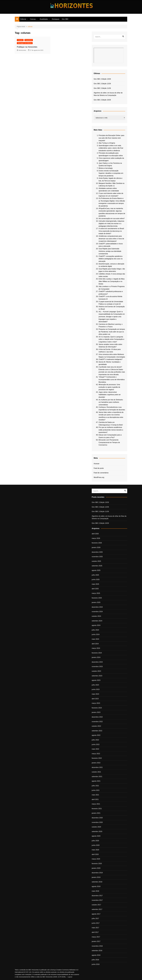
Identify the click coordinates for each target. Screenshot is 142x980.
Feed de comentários (101, 473)
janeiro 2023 (96, 712)
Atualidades (44, 19)
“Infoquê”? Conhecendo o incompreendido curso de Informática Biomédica (112, 379)
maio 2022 (95, 749)
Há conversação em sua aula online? (112, 219)
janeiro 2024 (96, 657)
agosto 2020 (96, 836)
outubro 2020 (96, 827)
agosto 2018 (96, 886)
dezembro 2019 (97, 873)
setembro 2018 (97, 882)
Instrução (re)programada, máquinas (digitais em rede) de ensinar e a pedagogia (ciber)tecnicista (111, 224)
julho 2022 (95, 740)
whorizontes (21, 50)
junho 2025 (96, 580)
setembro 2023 (97, 676)
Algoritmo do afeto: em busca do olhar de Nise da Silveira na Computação (108, 94)
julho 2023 (95, 685)
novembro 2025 (97, 557)
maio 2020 (95, 850)
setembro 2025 (97, 566)
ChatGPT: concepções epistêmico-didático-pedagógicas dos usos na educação (111, 259)
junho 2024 (96, 634)
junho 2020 (96, 845)
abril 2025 (95, 589)
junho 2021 (96, 790)
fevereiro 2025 (97, 598)
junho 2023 (96, 689)
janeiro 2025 (96, 602)
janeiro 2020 (96, 868)
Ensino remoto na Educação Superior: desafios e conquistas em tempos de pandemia (111, 173)
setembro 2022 (97, 731)
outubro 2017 (96, 905)
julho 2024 (95, 630)
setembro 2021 (97, 777)
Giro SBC (65, 19)
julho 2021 (95, 786)
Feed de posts (99, 468)
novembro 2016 (97, 946)
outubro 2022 (96, 726)
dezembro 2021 (97, 767)
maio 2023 (95, 694)
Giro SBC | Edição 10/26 (102, 100)
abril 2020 (95, 854)
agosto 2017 (96, 914)
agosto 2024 (96, 625)
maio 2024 (95, 639)
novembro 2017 (97, 900)
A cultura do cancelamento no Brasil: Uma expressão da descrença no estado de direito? (111, 231)
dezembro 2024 (97, 607)
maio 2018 (95, 891)
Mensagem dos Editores (25, 43)
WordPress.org (99, 477)
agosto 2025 (96, 570)
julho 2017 (95, 919)
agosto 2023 (96, 680)
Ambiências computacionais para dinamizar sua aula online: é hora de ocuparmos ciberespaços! (111, 239)
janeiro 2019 (96, 877)
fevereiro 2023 (97, 708)
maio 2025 (95, 584)
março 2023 (96, 703)
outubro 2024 (96, 616)
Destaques (56, 19)
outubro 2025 (96, 561)
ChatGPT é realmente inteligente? (111, 359)
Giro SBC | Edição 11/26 (102, 88)
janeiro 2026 (96, 547)
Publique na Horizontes (27, 47)
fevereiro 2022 (97, 758)
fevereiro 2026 (97, 543)
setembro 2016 (97, 951)
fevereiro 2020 (97, 864)
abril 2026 (95, 534)
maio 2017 (95, 928)
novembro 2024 (97, 612)
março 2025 (96, 593)
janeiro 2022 (96, 763)
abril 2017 (95, 932)
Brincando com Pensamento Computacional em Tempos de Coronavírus (109, 442)
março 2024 (96, 648)
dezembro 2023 (97, 662)
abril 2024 (95, 644)
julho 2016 (95, 960)
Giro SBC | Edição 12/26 (102, 84)
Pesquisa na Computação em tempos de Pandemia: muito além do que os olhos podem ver (112, 332)
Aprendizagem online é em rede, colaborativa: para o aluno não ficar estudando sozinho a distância (111, 148)
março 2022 (96, 754)
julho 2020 (95, 841)
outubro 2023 (96, 671)
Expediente (29, 40)
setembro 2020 (97, 831)
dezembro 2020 (97, 818)
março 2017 (96, 937)
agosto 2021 (96, 781)
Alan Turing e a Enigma (107, 143)
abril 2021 (95, 799)
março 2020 (96, 859)
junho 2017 (96, 923)
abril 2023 (95, 699)
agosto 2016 (96, 955)
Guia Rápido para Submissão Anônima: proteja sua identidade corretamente (110, 251)
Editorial (23, 19)
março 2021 (96, 804)
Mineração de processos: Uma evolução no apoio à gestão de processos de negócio (109, 387)
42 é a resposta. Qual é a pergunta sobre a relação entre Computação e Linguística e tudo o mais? (111, 339)
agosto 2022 (96, 735)
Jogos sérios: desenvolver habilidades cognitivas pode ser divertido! (110, 395)
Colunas (33, 19)
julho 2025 (95, 575)
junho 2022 (96, 744)
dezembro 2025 (97, 552)
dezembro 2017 (97, 896)
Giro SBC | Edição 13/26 (102, 79)
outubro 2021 (96, 772)
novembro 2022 (97, 722)
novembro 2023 (97, 667)
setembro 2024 (97, 621)
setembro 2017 (97, 909)
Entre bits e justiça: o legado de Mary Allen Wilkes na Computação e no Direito (112, 281)
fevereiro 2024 (97, 653)
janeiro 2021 (96, 813)
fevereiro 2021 (97, 809)
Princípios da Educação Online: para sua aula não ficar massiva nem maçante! (111, 138)
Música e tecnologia (106, 168)
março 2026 (96, 538)
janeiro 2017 (96, 941)
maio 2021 (95, 795)
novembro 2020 (97, 822)
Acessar (97, 464)
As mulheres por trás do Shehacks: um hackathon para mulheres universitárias (111, 402)
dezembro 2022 (97, 717)
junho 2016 (96, 964)
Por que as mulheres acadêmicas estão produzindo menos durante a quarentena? (111, 430)
